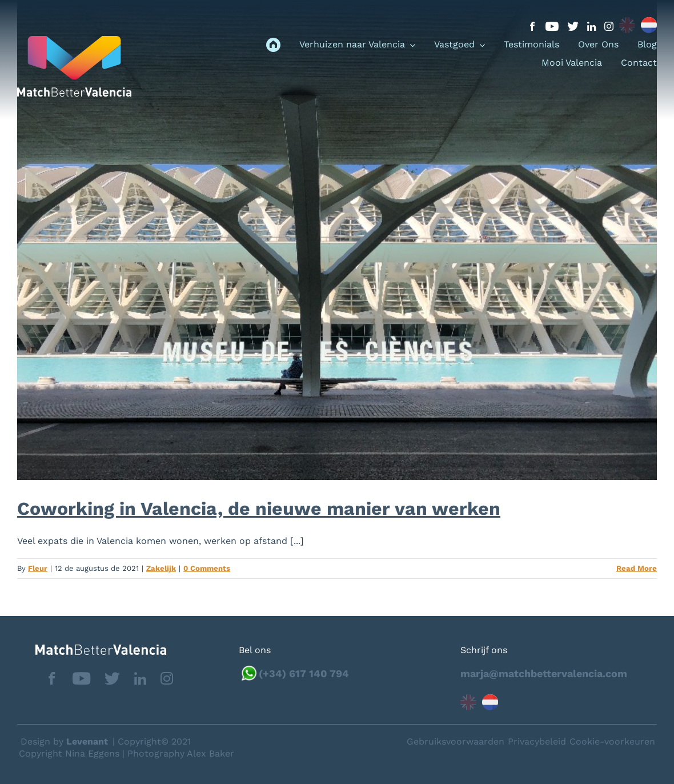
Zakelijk (161, 568)
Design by (64, 741)
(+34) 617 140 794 (304, 673)
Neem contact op (607, 741)
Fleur (38, 568)
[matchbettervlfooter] (92, 649)
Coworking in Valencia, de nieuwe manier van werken (259, 509)
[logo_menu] (74, 40)
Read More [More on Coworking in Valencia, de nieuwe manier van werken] (637, 568)
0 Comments (207, 568)
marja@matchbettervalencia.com (544, 673)
